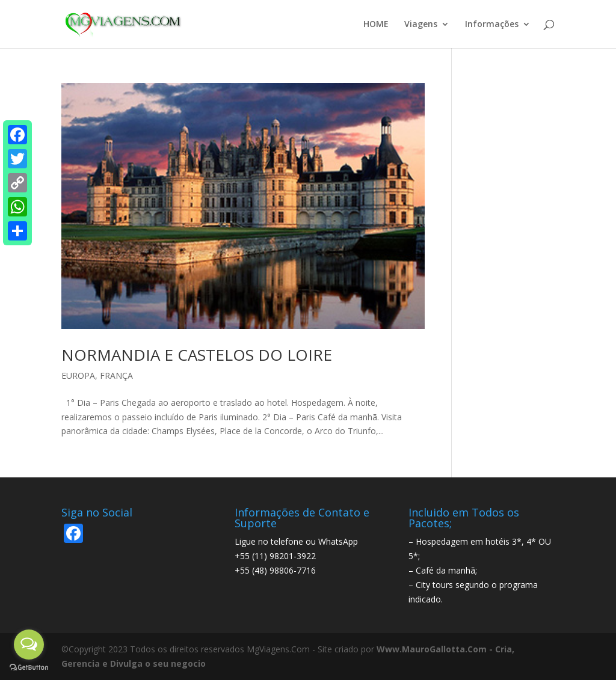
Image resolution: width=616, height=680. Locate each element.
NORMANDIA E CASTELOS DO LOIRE (197, 355)
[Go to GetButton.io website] (29, 668)
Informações (492, 25)
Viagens (421, 25)
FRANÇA (116, 375)
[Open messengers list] (29, 645)
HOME (376, 25)
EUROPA (78, 375)
